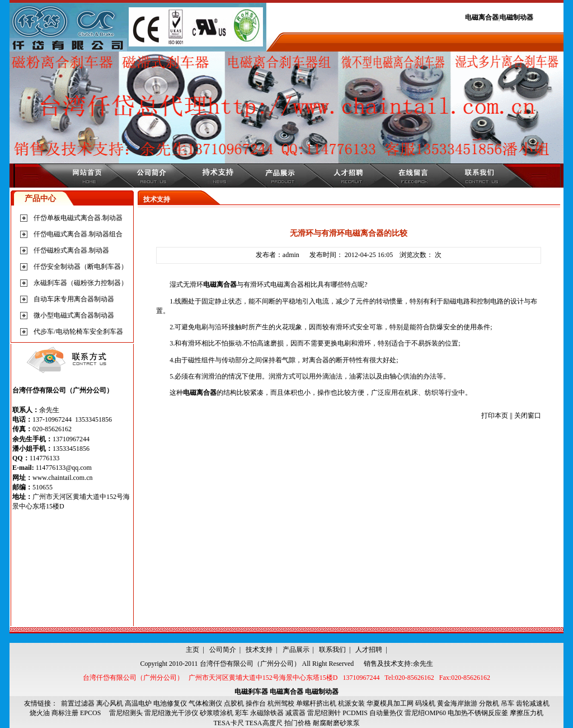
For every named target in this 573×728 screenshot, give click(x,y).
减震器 (295, 713)
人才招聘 (369, 650)
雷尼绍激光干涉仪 (171, 713)
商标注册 (65, 713)
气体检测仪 (205, 703)
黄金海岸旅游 (457, 703)
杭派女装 (351, 703)
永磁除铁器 (267, 713)
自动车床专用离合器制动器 (74, 299)
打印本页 (495, 416)
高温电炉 (138, 703)
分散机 (489, 703)
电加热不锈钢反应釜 (478, 713)
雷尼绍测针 (324, 713)
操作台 (256, 703)
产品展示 (296, 650)
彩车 (242, 713)
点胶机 (234, 703)
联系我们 (332, 650)
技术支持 (259, 650)
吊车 (508, 703)
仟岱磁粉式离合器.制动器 (71, 250)
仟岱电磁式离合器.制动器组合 (78, 234)
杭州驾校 (281, 703)
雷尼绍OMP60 (425, 713)
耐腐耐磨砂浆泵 (336, 723)
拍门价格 (298, 723)
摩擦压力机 (527, 713)
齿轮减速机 (533, 703)
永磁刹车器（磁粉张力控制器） (81, 283)
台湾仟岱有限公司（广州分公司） (250, 664)
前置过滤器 (78, 703)
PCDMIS (355, 713)
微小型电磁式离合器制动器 (74, 315)
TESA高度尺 (264, 723)
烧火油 (40, 713)
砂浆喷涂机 (217, 713)
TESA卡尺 (229, 723)
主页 (192, 650)
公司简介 (223, 650)
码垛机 (425, 703)
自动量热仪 (386, 713)
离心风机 (110, 703)
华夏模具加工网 (390, 703)
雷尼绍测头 (126, 713)
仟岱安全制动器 (57, 267)
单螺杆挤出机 (316, 703)
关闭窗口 (528, 416)
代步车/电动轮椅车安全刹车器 (78, 332)
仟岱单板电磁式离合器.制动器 (78, 218)
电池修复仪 (170, 703)
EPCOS (94, 713)
